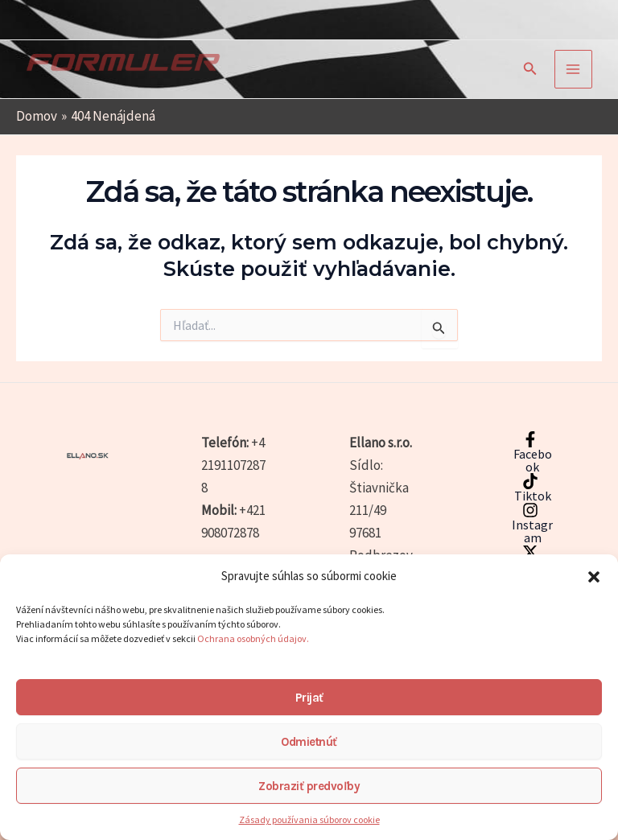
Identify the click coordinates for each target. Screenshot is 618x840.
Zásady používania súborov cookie (309, 819)
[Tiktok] (530, 488)
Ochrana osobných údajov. (254, 638)
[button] (594, 577)
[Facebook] (530, 452)
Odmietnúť (309, 742)
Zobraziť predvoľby (309, 786)
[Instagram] (530, 523)
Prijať (309, 698)
